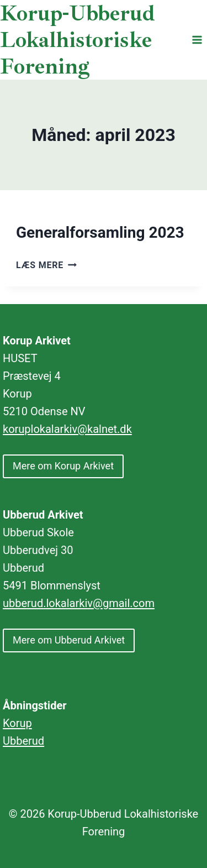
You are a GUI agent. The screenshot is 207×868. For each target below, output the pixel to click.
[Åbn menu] (197, 40)
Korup (17, 723)
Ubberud (23, 741)
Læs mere (46, 265)
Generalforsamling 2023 (100, 232)
